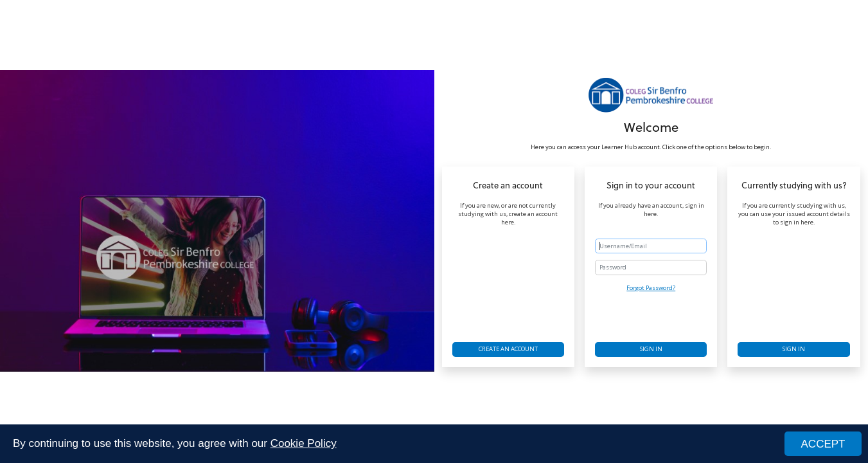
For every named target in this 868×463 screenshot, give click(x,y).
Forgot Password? (651, 288)
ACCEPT (823, 445)
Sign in (651, 349)
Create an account (508, 349)
